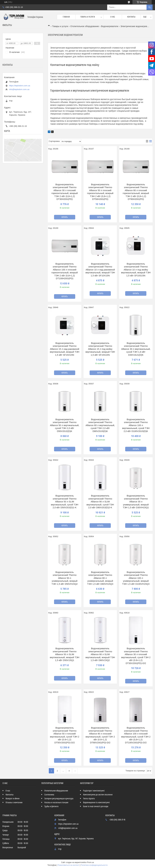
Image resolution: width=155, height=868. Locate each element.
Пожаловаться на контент (68, 865)
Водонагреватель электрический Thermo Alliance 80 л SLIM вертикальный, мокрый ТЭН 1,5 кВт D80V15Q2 (100, 654)
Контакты (131, 17)
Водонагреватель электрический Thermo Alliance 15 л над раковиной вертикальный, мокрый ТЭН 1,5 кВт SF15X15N (65, 349)
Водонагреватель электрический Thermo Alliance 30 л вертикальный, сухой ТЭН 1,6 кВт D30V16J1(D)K (136, 349)
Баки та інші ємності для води (96, 807)
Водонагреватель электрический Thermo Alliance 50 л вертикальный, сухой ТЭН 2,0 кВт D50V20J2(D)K (65, 425)
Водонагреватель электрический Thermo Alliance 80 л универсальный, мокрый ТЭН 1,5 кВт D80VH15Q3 (100, 578)
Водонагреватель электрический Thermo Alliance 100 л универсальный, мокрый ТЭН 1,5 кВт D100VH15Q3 (136, 578)
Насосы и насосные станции (56, 803)
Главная (66, 17)
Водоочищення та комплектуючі (96, 803)
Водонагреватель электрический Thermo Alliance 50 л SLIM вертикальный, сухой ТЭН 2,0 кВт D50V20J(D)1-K (65, 502)
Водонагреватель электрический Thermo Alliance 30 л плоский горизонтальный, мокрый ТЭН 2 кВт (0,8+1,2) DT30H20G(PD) (65, 192)
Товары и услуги (88, 17)
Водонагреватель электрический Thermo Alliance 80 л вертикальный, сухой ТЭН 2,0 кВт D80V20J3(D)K (100, 425)
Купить (65, 217)
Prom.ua (90, 862)
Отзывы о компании (14, 803)
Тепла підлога (89, 799)
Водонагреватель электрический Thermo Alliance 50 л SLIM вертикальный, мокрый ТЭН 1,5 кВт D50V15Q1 (65, 654)
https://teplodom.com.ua (20, 86)
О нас (113, 17)
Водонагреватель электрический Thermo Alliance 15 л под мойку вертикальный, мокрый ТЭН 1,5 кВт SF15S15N (100, 349)
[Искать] (150, 7)
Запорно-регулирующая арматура (59, 799)
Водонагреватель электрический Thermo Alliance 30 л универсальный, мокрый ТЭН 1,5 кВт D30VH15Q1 (136, 502)
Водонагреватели (110, 26)
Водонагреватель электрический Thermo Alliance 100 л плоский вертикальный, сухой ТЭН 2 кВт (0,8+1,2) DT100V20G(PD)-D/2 (136, 735)
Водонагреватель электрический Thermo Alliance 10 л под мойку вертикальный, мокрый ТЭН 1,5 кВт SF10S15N (136, 270)
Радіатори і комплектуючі (94, 791)
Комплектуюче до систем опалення (98, 795)
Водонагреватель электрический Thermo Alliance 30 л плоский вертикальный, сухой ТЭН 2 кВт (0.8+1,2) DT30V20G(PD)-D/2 (136, 656)
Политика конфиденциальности (94, 865)
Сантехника (49, 795)
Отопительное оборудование (85, 26)
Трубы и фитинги (51, 807)
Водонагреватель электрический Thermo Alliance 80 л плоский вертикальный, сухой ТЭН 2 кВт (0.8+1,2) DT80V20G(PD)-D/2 (100, 735)
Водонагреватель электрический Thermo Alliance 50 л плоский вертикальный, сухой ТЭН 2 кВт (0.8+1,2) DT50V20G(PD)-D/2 (65, 735)
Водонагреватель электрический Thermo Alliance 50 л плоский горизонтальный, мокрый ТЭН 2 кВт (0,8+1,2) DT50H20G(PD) (100, 192)
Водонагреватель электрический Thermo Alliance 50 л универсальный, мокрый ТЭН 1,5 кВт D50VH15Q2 (65, 578)
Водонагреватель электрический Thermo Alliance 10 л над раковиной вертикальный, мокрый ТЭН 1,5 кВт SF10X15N (100, 270)
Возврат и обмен (13, 799)
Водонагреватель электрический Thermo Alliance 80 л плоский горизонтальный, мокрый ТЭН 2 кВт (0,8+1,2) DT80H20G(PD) (136, 192)
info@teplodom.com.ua (19, 89)
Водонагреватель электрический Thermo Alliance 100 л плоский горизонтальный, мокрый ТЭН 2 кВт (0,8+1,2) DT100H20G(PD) (65, 271)
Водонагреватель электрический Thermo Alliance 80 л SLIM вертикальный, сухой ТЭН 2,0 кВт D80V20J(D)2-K (100, 502)
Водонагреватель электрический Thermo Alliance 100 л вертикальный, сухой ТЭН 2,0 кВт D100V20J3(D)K (136, 425)
